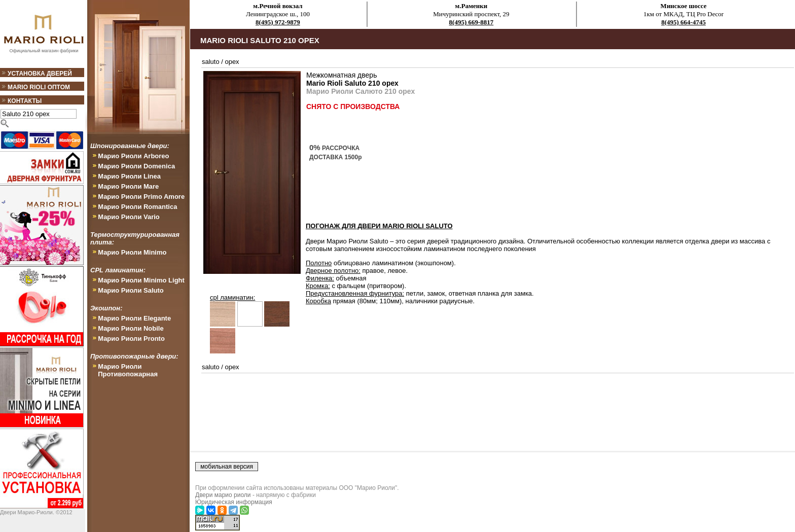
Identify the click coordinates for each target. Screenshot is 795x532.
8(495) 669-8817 (472, 22)
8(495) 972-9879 (278, 22)
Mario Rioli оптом (39, 87)
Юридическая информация (234, 502)
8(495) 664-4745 (683, 22)
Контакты (25, 101)
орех (232, 62)
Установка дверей (40, 74)
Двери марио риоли (223, 495)
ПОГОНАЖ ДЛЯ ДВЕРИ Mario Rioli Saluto (379, 226)
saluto (211, 62)
